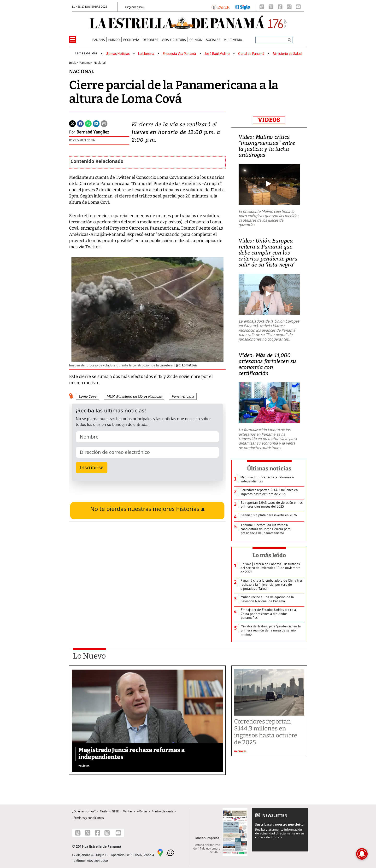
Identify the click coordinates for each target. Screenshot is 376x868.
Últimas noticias (269, 469)
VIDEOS (269, 120)
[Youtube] (298, 7)
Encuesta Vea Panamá (179, 54)
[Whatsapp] (88, 123)
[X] (271, 7)
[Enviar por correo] (104, 123)
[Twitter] (72, 123)
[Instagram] (289, 7)
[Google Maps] (160, 852)
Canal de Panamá (251, 54)
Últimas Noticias (118, 54)
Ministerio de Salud (287, 54)
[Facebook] (280, 7)
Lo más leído (269, 555)
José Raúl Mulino (217, 54)
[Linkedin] (96, 123)
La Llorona (146, 54)
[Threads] (262, 7)
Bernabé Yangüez (93, 132)
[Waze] (170, 852)
